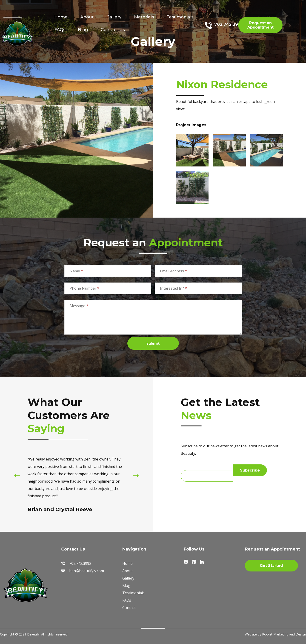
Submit (153, 343)
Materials (144, 17)
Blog (83, 30)
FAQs (60, 30)
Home (61, 17)
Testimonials (180, 17)
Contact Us (113, 30)
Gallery (114, 17)
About (87, 17)
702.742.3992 (229, 24)
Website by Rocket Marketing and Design (275, 634)
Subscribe (250, 470)
